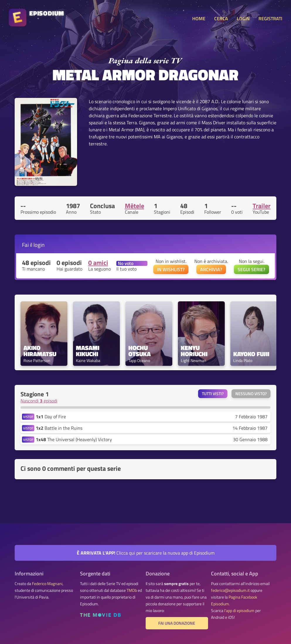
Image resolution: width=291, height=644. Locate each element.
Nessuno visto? (251, 394)
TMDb (132, 590)
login (39, 245)
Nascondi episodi (39, 401)
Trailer (262, 206)
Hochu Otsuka (139, 351)
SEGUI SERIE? (251, 269)
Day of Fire (51, 417)
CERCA (221, 18)
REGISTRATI (270, 18)
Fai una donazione (177, 623)
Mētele (135, 206)
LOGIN (243, 18)
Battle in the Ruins (59, 428)
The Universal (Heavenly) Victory (74, 439)
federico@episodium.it (230, 590)
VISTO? (28, 417)
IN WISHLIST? (171, 269)
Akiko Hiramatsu (40, 351)
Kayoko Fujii (251, 354)
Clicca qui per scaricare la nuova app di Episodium (146, 553)
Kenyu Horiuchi (194, 351)
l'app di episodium (239, 611)
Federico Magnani (47, 584)
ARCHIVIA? (211, 269)
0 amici (98, 263)
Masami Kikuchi (88, 351)
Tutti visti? (213, 394)
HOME (199, 18)
